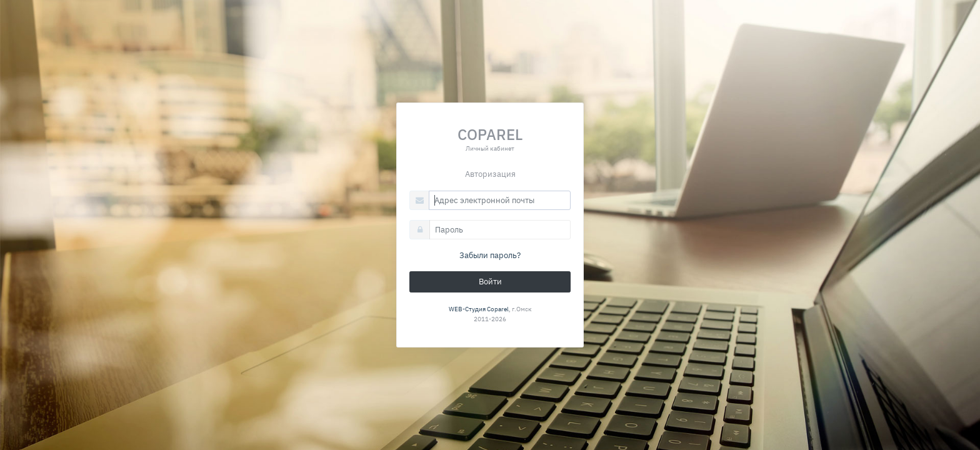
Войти (490, 282)
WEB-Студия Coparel (479, 309)
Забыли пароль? (490, 255)
